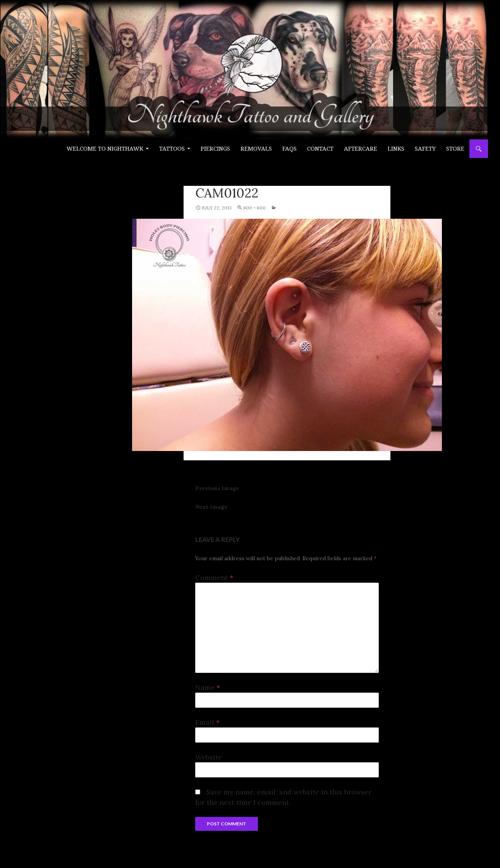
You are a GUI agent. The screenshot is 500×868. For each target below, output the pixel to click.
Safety (425, 149)
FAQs (290, 149)
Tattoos (172, 149)
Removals (256, 149)
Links (396, 149)
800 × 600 (254, 208)
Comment (214, 577)
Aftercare (361, 149)
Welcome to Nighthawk (105, 149)
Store (455, 149)
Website (209, 757)
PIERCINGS (215, 149)
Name (208, 687)
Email (207, 722)
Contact (320, 149)
